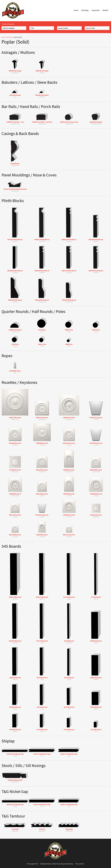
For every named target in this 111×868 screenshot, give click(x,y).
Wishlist (106, 10)
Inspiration (96, 10)
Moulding (85, 10)
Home (76, 10)
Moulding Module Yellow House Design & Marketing (56, 864)
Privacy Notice (80, 864)
